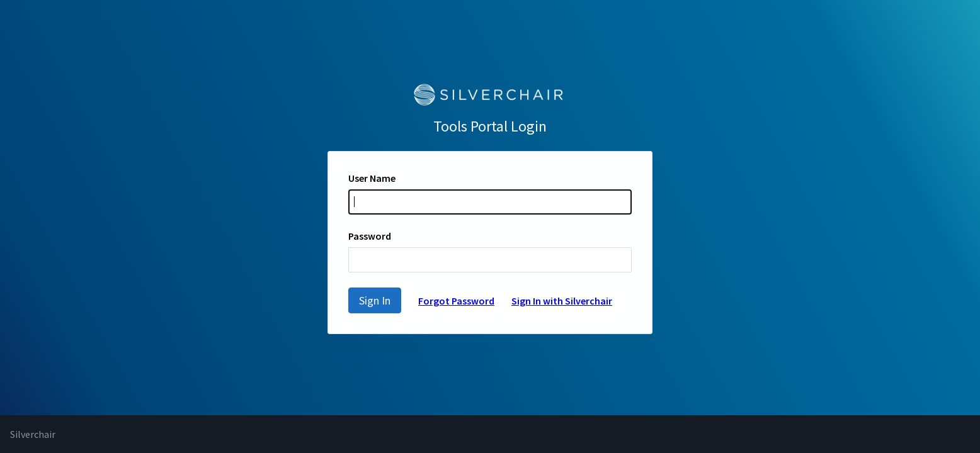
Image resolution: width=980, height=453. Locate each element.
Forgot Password (456, 301)
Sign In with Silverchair (562, 301)
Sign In (375, 300)
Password (370, 236)
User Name (372, 178)
